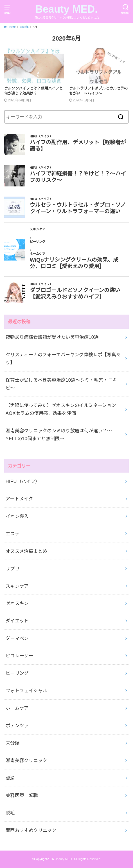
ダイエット (17, 621)
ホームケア (17, 708)
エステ (13, 534)
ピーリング (17, 673)
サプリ (13, 569)
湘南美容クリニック (26, 760)
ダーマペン (17, 638)
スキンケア (17, 586)
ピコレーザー (19, 656)
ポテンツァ (17, 725)
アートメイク (19, 499)
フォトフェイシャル (26, 691)
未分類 (13, 743)
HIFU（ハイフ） (23, 481)
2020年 (24, 27)
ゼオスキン (17, 603)
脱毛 (10, 813)
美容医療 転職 (22, 795)
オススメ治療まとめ (26, 551)
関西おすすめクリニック (31, 830)
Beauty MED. (67, 9)
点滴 (10, 778)
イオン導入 (17, 516)
